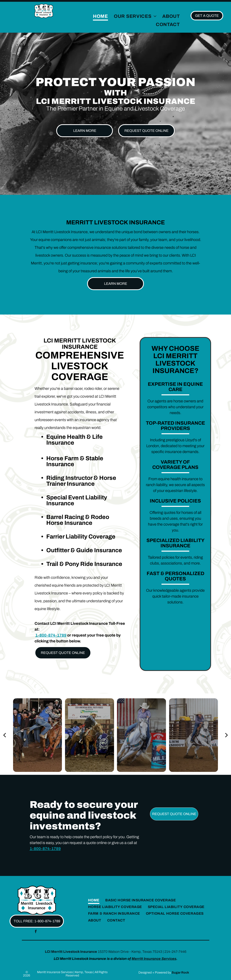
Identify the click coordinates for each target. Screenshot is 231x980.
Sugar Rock (180, 972)
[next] (227, 735)
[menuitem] (100, 17)
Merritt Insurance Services (154, 959)
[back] (4, 735)
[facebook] (36, 932)
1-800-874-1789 (51, 635)
